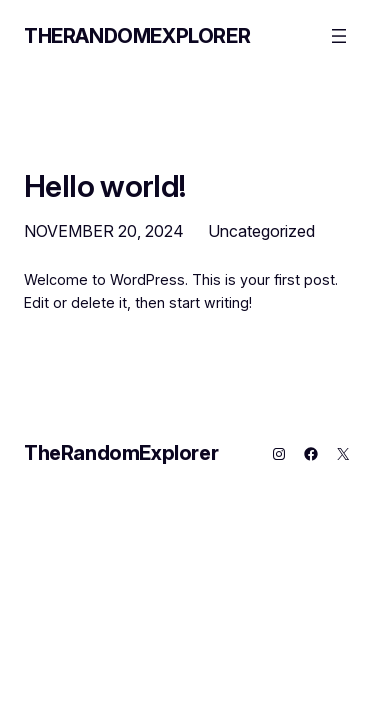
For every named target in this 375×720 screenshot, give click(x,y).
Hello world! (105, 185)
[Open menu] (339, 36)
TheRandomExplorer (137, 36)
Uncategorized (261, 231)
